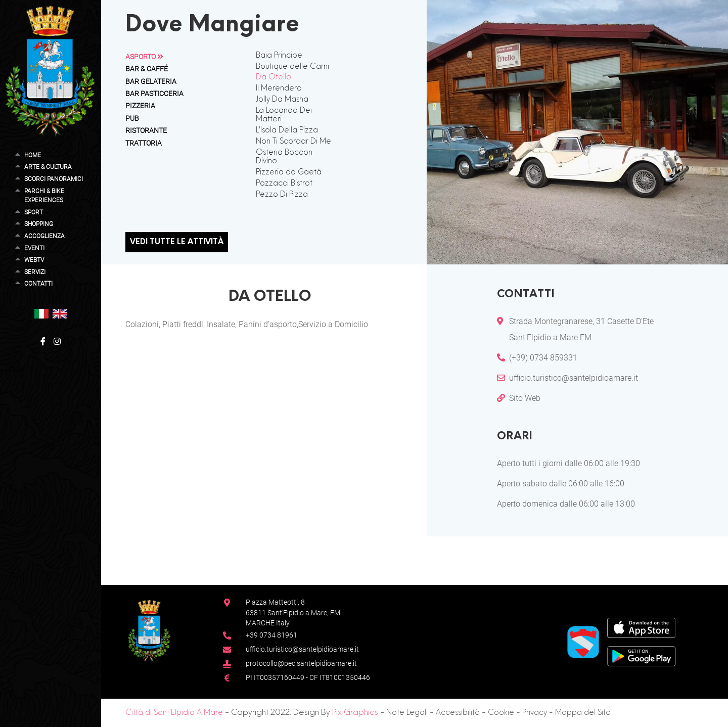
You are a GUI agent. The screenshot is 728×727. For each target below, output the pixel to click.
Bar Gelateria (151, 81)
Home (33, 155)
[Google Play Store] (642, 655)
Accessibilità (458, 713)
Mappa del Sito (583, 713)
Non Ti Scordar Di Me (293, 142)
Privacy (535, 713)
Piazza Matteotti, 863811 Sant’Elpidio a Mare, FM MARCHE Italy (293, 612)
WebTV (34, 260)
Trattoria (144, 143)
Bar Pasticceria (154, 94)
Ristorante (146, 130)
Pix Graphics (355, 713)
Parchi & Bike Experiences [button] (44, 196)
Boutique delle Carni (292, 67)
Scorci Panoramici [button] (54, 179)
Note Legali (407, 713)
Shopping (39, 224)
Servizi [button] (35, 272)
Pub (132, 118)
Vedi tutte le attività (177, 242)
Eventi (34, 248)
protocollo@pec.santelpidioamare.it (301, 663)
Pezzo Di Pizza (282, 195)
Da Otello (274, 77)
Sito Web (525, 398)
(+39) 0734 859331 (543, 358)
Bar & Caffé (147, 69)
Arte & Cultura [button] (48, 167)
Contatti (38, 283)
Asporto (144, 57)
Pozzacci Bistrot (284, 184)
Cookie (501, 713)
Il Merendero (279, 88)
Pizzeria (140, 106)
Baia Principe (279, 56)
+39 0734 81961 (271, 635)
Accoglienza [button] (44, 236)
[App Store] (641, 627)
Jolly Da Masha (282, 100)
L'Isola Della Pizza (287, 130)
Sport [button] (34, 212)
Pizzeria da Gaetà (289, 172)
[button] (41, 313)
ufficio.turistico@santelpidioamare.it (574, 378)
